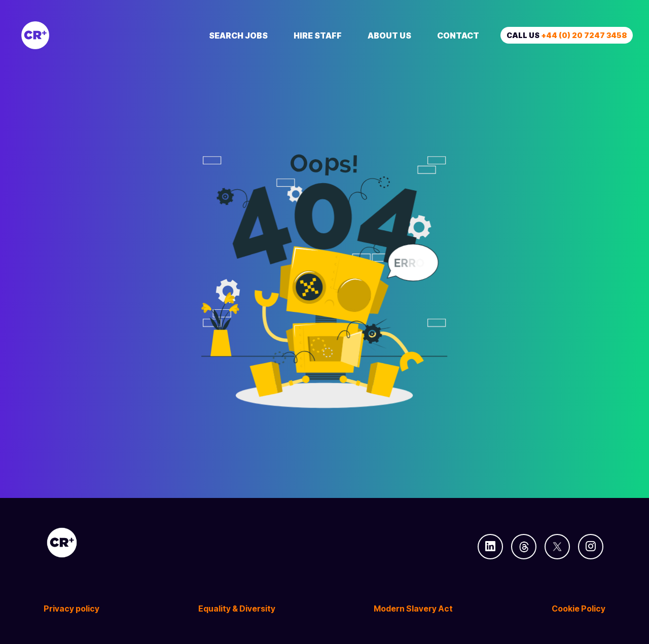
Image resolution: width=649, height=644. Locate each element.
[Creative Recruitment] (92, 35)
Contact (458, 35)
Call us (567, 35)
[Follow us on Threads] (524, 547)
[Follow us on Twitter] (557, 547)
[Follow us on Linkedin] (490, 547)
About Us (389, 35)
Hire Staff (318, 35)
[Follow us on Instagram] (591, 547)
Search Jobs (238, 35)
